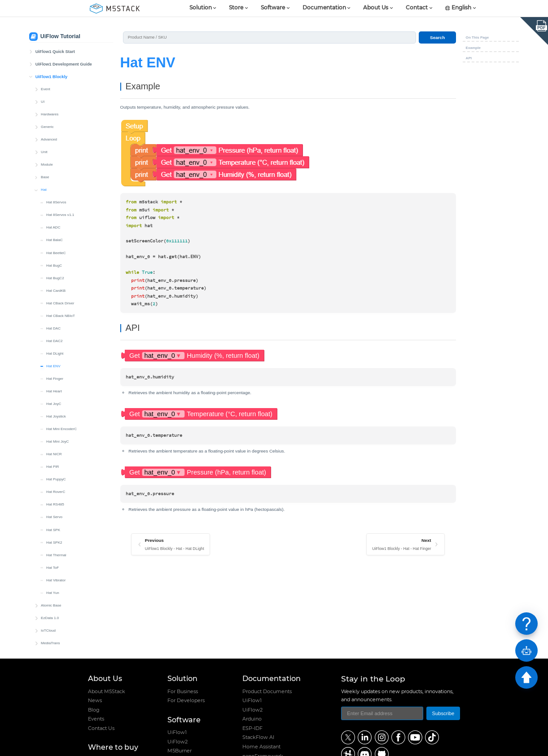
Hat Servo (54, 440)
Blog (94, 710)
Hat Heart (54, 314)
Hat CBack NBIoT (61, 239)
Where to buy (113, 747)
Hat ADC (53, 151)
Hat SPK (53, 453)
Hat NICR (54, 377)
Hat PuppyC (56, 402)
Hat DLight (55, 277)
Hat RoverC (56, 415)
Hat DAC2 (54, 264)
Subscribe (443, 713)
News (95, 700)
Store (236, 8)
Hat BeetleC (56, 176)
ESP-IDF (252, 728)
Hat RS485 (55, 428)
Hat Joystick (56, 340)
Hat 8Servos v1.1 (60, 138)
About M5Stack (107, 691)
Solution (201, 8)
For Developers (186, 700)
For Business (183, 691)
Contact (417, 8)
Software (273, 8)
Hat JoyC (54, 327)
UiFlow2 (178, 742)
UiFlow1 (177, 732)
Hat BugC (54, 189)
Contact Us (101, 728)
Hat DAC (53, 252)
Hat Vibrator (56, 503)
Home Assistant (261, 747)
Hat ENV (53, 289)
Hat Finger (55, 302)
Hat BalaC (55, 163)
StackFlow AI (258, 737)
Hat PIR (53, 390)
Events (96, 719)
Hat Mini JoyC (57, 365)
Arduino (252, 719)
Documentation (324, 8)
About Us (376, 8)
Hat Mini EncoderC (61, 352)
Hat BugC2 (55, 201)
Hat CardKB (56, 214)
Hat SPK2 (54, 466)
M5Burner (180, 751)
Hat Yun (53, 516)
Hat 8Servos (56, 125)
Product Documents (267, 691)
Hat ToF (53, 491)
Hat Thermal (56, 478)
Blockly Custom (53, 579)
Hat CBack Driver (60, 226)
